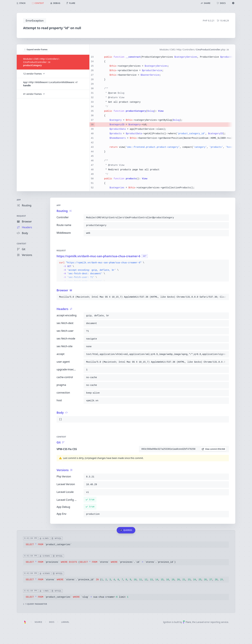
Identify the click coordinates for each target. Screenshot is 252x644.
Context (22, 244)
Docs (52, 622)
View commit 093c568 (213, 449)
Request (21, 216)
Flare (187, 622)
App (19, 200)
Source (38, 622)
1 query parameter (35, 604)
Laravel (65, 622)
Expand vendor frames (36, 49)
